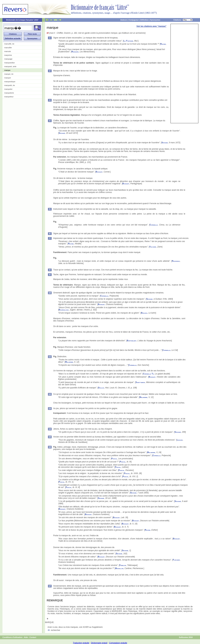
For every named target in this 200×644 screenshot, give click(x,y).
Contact (33, 637)
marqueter (8, 89)
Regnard (75, 52)
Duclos (101, 388)
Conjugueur (134, 20)
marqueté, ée (10, 85)
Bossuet (99, 172)
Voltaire (153, 247)
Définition (144, 20)
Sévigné (62, 133)
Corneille (154, 225)
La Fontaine (128, 41)
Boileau (144, 313)
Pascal (114, 459)
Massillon (119, 568)
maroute (8, 51)
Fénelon (123, 565)
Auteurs (124, 20)
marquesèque (10, 82)
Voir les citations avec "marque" (151, 26)
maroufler (8, 48)
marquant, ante (10, 66)
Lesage (180, 440)
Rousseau (176, 261)
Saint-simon (140, 382)
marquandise (10, 63)
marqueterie (9, 93)
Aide (26, 637)
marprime (8, 55)
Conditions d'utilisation (12, 637)
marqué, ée (9, 74)
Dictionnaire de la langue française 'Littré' (22, 20)
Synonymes (155, 20)
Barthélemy (132, 341)
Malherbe (69, 362)
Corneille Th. (149, 374)
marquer (8, 78)
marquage (8, 59)
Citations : (183, 20)
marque (7, 70)
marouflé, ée (9, 44)
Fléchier (176, 560)
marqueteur (9, 97)
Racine (163, 44)
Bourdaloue (64, 310)
